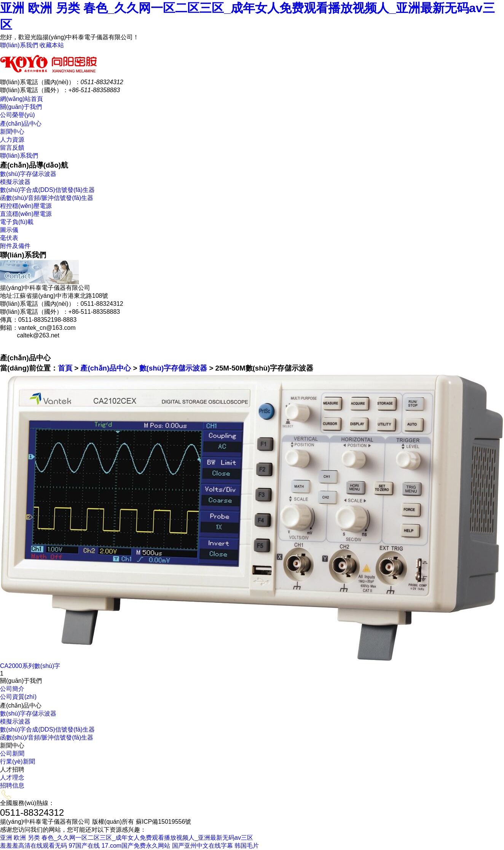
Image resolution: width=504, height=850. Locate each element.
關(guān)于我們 (21, 107)
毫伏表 (9, 238)
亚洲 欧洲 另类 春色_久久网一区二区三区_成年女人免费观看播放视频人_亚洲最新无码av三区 (127, 838)
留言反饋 (12, 148)
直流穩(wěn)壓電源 (26, 214)
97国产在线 (84, 846)
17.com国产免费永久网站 (136, 846)
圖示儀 (9, 230)
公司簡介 (12, 689)
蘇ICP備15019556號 (164, 822)
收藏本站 (52, 45)
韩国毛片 (247, 846)
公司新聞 (12, 753)
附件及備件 (15, 246)
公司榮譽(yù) (18, 115)
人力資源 (12, 140)
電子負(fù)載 (17, 222)
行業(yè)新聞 (18, 761)
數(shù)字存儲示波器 (28, 174)
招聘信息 (12, 785)
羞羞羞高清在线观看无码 (33, 846)
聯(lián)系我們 (19, 45)
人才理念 (12, 777)
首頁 (65, 368)
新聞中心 (12, 132)
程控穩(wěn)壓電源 (26, 206)
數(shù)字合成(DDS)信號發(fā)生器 (47, 190)
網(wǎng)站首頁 (22, 99)
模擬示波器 (15, 182)
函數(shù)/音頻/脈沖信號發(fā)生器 (47, 198)
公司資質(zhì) (18, 697)
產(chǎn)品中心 (21, 124)
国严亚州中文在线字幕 (203, 846)
